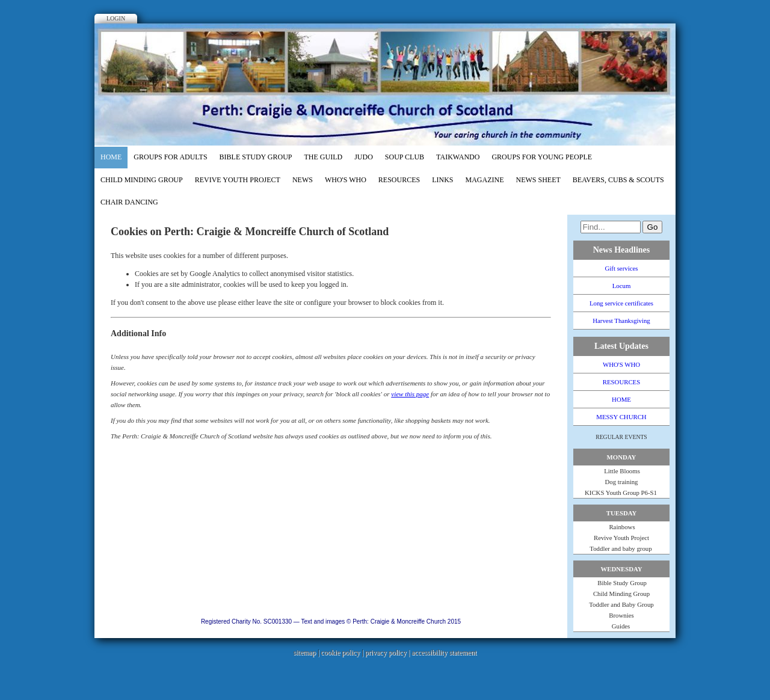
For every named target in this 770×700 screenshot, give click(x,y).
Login (116, 18)
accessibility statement (444, 652)
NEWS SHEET (538, 180)
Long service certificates (621, 303)
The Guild (324, 157)
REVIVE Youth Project (238, 180)
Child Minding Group (142, 180)
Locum (622, 286)
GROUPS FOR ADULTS (170, 157)
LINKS (442, 180)
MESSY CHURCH (621, 417)
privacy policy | (388, 652)
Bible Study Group (256, 157)
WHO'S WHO (346, 180)
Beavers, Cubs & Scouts (618, 180)
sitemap (305, 652)
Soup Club (405, 157)
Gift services (622, 268)
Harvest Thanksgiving (621, 321)
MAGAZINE (485, 180)
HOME (111, 157)
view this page (410, 394)
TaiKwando (458, 157)
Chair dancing (129, 202)
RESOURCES (399, 180)
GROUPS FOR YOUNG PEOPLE (542, 157)
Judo (364, 157)
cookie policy (340, 652)
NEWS (303, 180)
